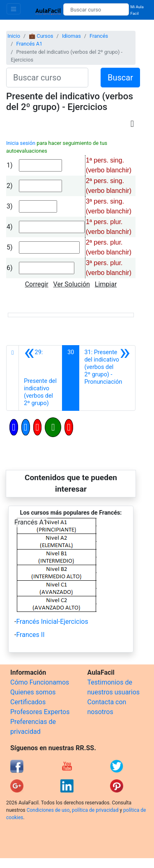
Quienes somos (33, 692)
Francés (99, 36)
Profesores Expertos (40, 712)
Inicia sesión (21, 143)
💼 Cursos (41, 36)
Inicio (14, 36)
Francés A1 (29, 44)
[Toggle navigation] (14, 9)
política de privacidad (95, 810)
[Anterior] (40, 378)
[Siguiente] (107, 378)
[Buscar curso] (96, 9)
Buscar (120, 78)
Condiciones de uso (48, 810)
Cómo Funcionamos (40, 682)
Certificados (28, 702)
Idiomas (71, 36)
